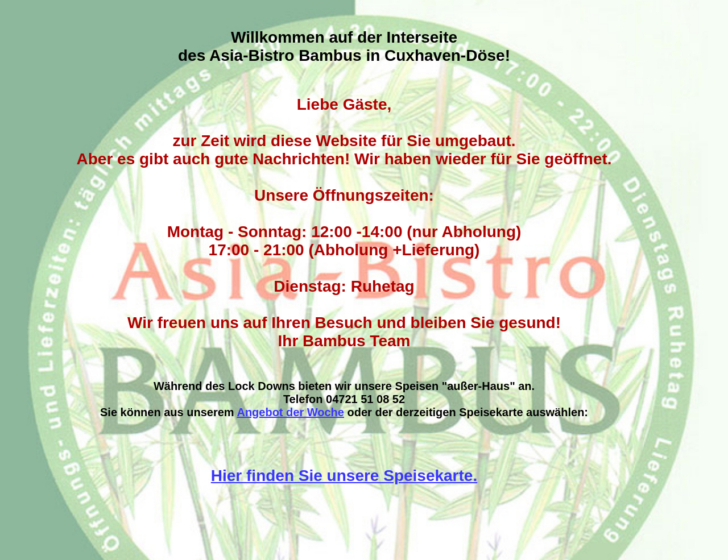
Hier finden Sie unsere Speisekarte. (344, 476)
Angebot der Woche (290, 412)
